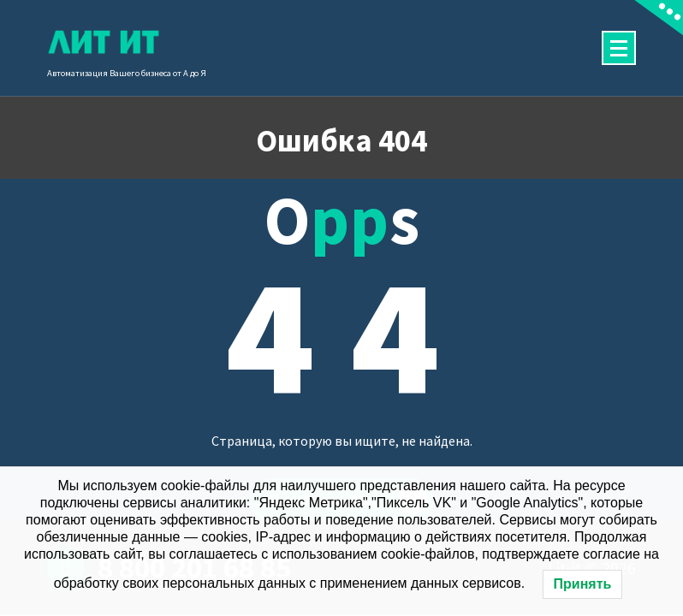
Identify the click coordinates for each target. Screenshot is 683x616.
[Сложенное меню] (619, 48)
